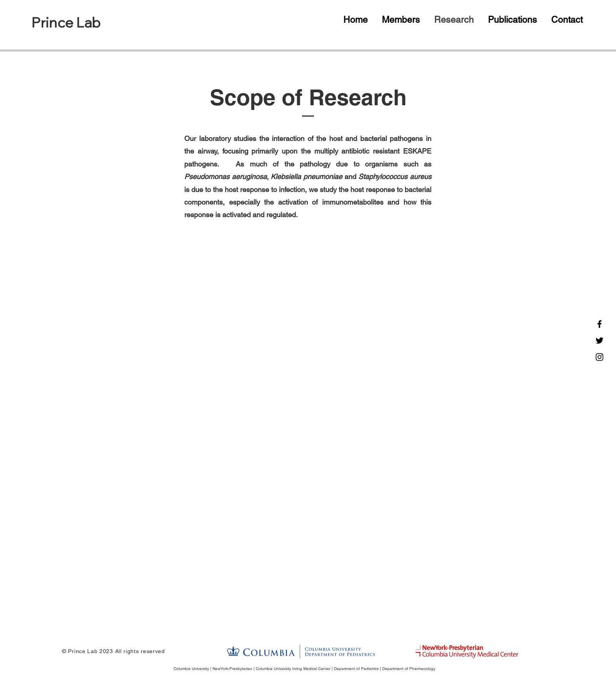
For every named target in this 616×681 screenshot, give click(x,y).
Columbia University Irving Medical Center (293, 669)
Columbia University (191, 669)
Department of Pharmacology (409, 669)
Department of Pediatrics (356, 669)
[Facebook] (599, 324)
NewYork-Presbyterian (232, 669)
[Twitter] (599, 340)
